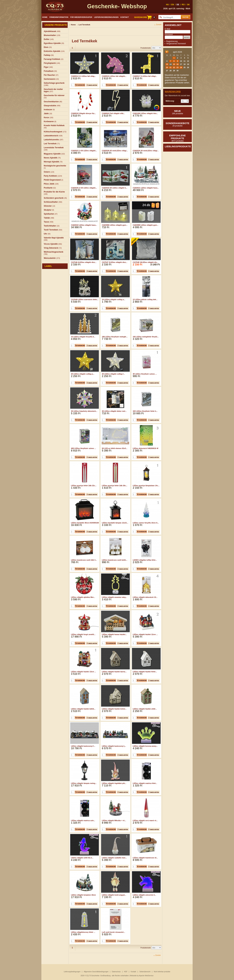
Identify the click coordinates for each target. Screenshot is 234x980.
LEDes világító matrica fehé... (145, 763)
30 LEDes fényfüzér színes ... (145, 374)
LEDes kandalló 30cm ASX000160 (85, 523)
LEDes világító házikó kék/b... (83, 709)
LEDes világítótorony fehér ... (83, 912)
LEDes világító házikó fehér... (145, 672)
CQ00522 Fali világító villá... (113, 113)
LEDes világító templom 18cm (83, 875)
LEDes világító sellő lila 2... (82, 838)
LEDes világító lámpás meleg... (84, 763)
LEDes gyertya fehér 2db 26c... (115, 486)
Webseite (133, 976)
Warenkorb (173, 92)
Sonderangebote (177, 124)
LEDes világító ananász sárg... (114, 597)
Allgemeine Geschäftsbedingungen (96, 972)
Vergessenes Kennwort (176, 44)
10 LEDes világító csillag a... (114, 299)
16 (177, 64)
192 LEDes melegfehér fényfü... (146, 337)
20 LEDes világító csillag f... (113, 374)
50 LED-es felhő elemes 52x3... (115, 448)
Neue (177, 112)
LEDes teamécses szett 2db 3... (84, 560)
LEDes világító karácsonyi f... (83, 726)
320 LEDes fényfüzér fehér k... (145, 411)
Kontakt (125, 17)
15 (174, 64)
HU (167, 5)
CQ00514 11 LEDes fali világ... (83, 76)
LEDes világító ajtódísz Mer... (83, 597)
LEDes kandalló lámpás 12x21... (115, 523)
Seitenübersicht (145, 972)
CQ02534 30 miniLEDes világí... (146, 151)
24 (181, 67)
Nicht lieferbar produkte (162, 972)
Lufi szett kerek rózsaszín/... (113, 912)
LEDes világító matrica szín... (83, 800)
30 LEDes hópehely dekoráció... (84, 411)
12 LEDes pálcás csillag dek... (145, 299)
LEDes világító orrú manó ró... (145, 800)
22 (174, 67)
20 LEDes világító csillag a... (83, 374)
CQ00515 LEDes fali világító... (114, 76)
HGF (126, 972)
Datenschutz (116, 972)
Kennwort (169, 35)
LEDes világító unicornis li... (144, 875)
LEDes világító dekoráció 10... (145, 597)
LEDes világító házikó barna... (114, 672)
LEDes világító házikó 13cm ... (83, 672)
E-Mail (167, 29)
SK (188, 5)
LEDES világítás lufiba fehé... (145, 560)
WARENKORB (145, 17)
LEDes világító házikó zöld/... (145, 709)
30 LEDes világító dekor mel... (114, 411)
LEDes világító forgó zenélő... (83, 634)
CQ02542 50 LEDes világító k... (115, 188)
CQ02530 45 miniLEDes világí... (115, 151)
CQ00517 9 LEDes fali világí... (145, 76)
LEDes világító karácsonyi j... (114, 726)
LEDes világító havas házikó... (114, 634)
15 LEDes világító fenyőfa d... (83, 337)
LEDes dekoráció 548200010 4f (145, 448)
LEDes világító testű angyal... (114, 875)
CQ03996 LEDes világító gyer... (115, 225)
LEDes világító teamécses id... (145, 838)
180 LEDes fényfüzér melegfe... (115, 337)
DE (178, 5)
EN (173, 5)
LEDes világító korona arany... (145, 726)
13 (167, 64)
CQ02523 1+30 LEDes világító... (84, 151)
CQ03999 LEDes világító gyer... (146, 225)
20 (167, 67)
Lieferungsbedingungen (106, 17)
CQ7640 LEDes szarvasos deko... (85, 299)
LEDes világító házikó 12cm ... (145, 634)
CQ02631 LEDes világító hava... (146, 188)
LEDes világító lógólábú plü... (114, 763)
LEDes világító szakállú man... (114, 838)
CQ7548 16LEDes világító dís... (145, 262)
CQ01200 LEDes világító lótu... (145, 113)
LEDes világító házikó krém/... (114, 709)
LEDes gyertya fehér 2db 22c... (84, 486)
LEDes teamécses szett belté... (115, 560)
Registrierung (172, 41)
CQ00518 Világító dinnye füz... (83, 113)
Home (45, 17)
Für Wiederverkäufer (81, 17)
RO (183, 5)
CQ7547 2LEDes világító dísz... (115, 262)
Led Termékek (84, 25)
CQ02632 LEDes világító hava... (84, 225)
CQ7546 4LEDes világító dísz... (84, 262)
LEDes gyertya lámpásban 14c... (146, 486)
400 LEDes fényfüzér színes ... (83, 448)
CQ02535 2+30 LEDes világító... (84, 188)
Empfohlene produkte (177, 138)
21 (170, 67)
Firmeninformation (59, 17)
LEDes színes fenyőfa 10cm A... (146, 523)
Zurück (159, 25)
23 (177, 67)
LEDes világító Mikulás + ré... (114, 800)
